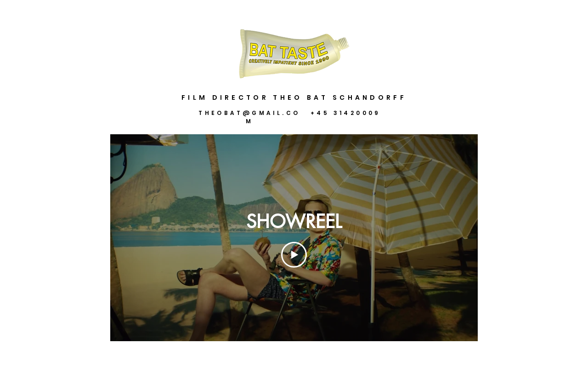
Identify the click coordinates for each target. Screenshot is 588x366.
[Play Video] (294, 255)
